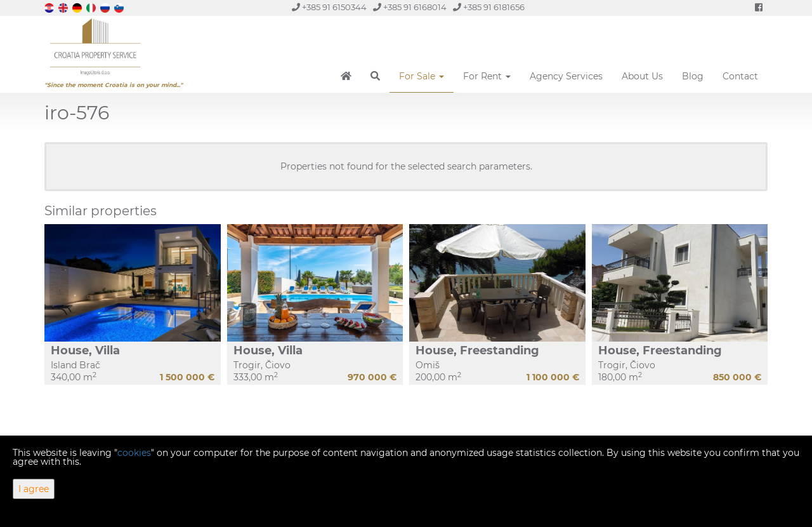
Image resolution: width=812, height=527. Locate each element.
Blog (693, 76)
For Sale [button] (422, 76)
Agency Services (566, 76)
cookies (134, 453)
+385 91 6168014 (410, 7)
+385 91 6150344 (329, 7)
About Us (642, 76)
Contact (740, 76)
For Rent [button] (487, 76)
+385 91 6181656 (489, 7)
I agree (34, 489)
